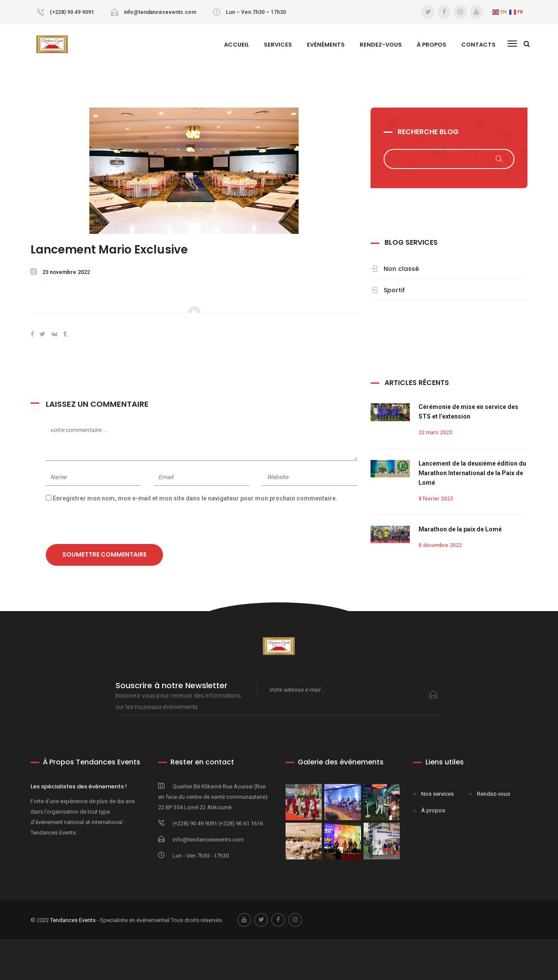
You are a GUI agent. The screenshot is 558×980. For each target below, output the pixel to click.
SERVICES (278, 45)
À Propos (432, 45)
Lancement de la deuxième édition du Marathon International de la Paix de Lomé (472, 473)
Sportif (394, 290)
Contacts (478, 45)
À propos (433, 810)
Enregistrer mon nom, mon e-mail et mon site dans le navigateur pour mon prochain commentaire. (195, 498)
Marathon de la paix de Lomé (460, 529)
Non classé (401, 269)
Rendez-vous (381, 45)
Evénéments (326, 45)
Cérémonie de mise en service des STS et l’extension (468, 412)
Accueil (236, 45)
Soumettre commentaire (104, 554)
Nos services (437, 794)
